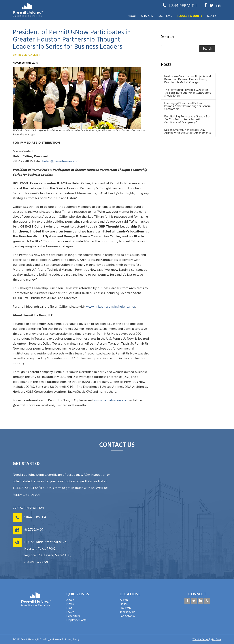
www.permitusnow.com (111, 400)
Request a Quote (190, 16)
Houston (125, 608)
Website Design (201, 639)
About (132, 16)
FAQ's (70, 612)
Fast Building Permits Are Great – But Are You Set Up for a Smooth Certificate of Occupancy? (187, 120)
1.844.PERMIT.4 (35, 517)
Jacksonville (127, 612)
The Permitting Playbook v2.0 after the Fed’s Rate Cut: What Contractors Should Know (188, 93)
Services (147, 16)
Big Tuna (217, 639)
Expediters (73, 616)
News (70, 604)
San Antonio (127, 616)
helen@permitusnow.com (61, 161)
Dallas (124, 604)
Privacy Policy (72, 639)
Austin (124, 600)
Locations (165, 16)
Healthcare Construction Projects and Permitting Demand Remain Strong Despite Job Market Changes (188, 80)
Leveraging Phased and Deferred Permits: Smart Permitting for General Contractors (188, 106)
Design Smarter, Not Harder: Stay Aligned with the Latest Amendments (188, 132)
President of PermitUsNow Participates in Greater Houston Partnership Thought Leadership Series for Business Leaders (72, 40)
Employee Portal (77, 620)
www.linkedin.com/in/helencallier (111, 307)
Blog (69, 608)
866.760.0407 (34, 530)
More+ (213, 16)
